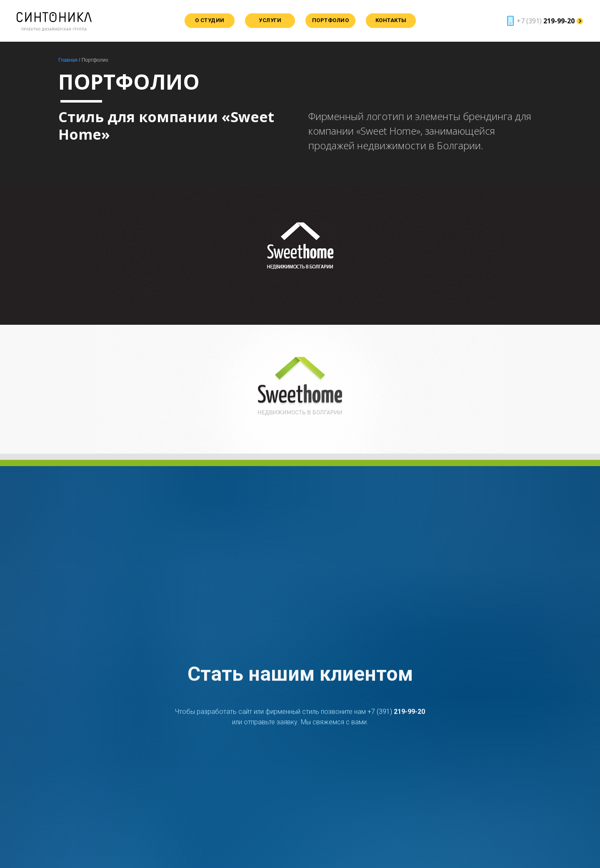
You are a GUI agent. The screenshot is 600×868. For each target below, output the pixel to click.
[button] (544, 21)
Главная (68, 60)
